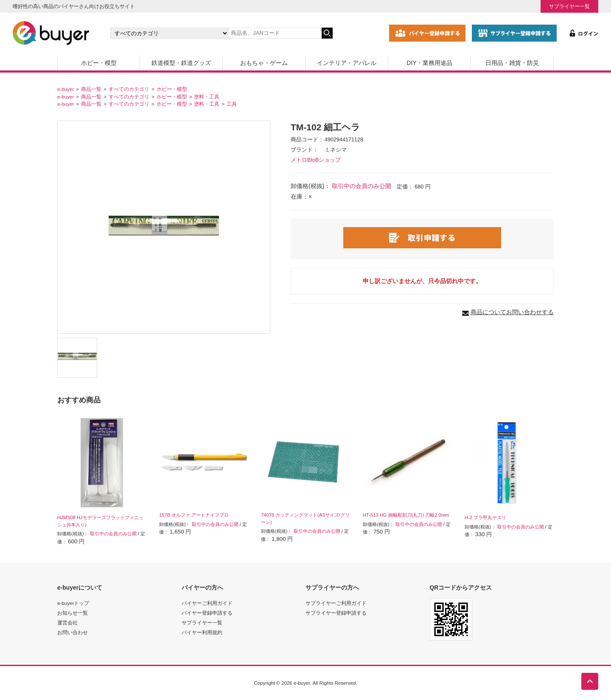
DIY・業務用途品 (429, 63)
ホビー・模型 (99, 63)
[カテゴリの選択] (169, 33)
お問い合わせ (73, 632)
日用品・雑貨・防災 (512, 63)
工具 (232, 104)
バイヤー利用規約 (202, 632)
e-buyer (66, 89)
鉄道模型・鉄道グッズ (181, 63)
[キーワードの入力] (275, 33)
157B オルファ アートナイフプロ (194, 515)
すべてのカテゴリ (129, 89)
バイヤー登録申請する (207, 613)
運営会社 (67, 623)
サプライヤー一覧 (569, 6)
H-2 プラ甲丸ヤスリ (485, 517)
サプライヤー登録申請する (336, 613)
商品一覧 (91, 89)
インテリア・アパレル (347, 63)
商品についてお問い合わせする (512, 312)
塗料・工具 (207, 97)
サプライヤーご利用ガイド (336, 603)
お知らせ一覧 (73, 613)
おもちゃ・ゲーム (264, 63)
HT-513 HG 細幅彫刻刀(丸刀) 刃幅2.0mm (406, 515)
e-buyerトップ (73, 603)
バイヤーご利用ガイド (207, 603)
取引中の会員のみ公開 (362, 186)
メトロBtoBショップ (316, 160)
